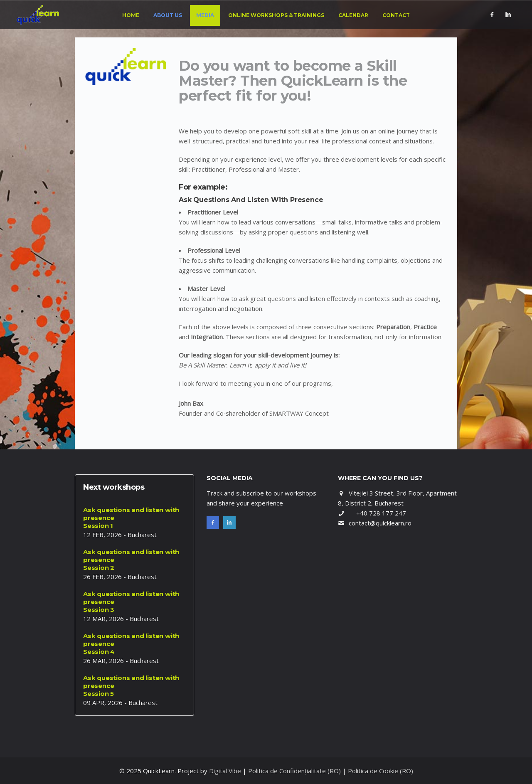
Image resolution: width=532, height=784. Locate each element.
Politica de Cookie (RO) (381, 771)
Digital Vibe (225, 771)
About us (168, 15)
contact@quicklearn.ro (380, 523)
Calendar (353, 15)
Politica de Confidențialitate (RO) (294, 771)
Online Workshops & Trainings (276, 15)
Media (205, 15)
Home (131, 15)
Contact (396, 15)
